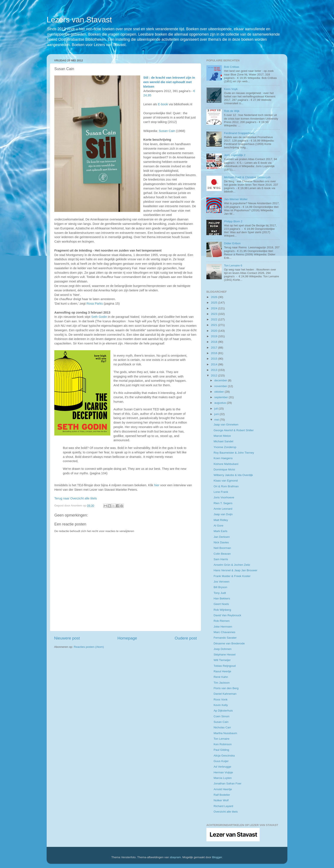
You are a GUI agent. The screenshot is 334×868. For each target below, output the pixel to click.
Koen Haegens (223, 458)
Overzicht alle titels (226, 812)
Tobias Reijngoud (225, 666)
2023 (215, 314)
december (221, 380)
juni (217, 414)
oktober (220, 392)
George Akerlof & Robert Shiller (234, 430)
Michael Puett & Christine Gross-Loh (247, 177)
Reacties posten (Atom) (89, 647)
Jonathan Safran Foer (228, 783)
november (221, 386)
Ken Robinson (223, 744)
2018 (215, 342)
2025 (215, 303)
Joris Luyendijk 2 (235, 155)
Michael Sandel (223, 441)
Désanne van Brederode (229, 643)
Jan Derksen (222, 537)
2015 (215, 359)
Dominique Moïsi (224, 469)
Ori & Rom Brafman (226, 486)
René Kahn (221, 677)
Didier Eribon (232, 243)
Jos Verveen (222, 582)
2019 (215, 336)
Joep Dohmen (223, 649)
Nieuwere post (67, 638)
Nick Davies (221, 542)
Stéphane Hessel (225, 655)
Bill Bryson (220, 587)
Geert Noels (221, 604)
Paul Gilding (221, 750)
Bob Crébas (231, 67)
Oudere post (186, 638)
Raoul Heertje (222, 671)
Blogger (217, 857)
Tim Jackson (222, 683)
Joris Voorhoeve (224, 497)
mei (217, 420)
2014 (215, 364)
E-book (163, 104)
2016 (215, 353)
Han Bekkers (222, 598)
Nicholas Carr (222, 727)
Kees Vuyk (231, 89)
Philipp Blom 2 (233, 221)
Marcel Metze (222, 436)
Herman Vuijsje (223, 772)
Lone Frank (221, 492)
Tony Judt (220, 593)
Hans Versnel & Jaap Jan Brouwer (236, 570)
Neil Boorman (222, 548)
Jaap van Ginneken (226, 425)
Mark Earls (221, 531)
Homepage (127, 638)
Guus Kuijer (221, 761)
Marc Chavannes (225, 632)
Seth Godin (99, 317)
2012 (215, 375)
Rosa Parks (95, 304)
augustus (221, 403)
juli (216, 409)
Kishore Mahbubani (226, 464)
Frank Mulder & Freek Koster (232, 576)
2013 (215, 370)
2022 (215, 319)
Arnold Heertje (223, 789)
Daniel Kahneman (225, 694)
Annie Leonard (223, 509)
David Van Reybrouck (227, 615)
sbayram (175, 857)
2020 (215, 331)
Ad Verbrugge (222, 767)
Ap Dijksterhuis (223, 711)
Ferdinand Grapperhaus (239, 133)
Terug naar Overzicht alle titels (76, 498)
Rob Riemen (222, 621)
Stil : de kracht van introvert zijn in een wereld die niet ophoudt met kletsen (169, 82)
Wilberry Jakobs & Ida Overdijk (233, 475)
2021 (215, 325)
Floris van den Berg (226, 688)
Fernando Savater (225, 638)
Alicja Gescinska (224, 756)
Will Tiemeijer (222, 660)
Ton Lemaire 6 (233, 265)
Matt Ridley (221, 520)
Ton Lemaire (222, 739)
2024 (215, 308)
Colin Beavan (222, 554)
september (222, 397)
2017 (215, 348)
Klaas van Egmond (226, 481)
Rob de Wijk (232, 111)
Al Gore (219, 526)
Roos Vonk (221, 699)
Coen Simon (222, 716)
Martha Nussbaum (225, 733)
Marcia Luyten (223, 778)
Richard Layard (223, 806)
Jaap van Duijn (223, 514)
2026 (215, 297)
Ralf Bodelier (222, 795)
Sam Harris (221, 559)
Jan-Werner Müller (236, 199)
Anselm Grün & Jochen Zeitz (232, 565)
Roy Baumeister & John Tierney (234, 453)
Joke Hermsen (223, 627)
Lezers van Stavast (79, 20)
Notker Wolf (221, 800)
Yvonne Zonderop (225, 447)
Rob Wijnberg (222, 610)
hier (157, 485)
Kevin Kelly (221, 705)
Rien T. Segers (223, 503)
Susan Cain (167, 131)
